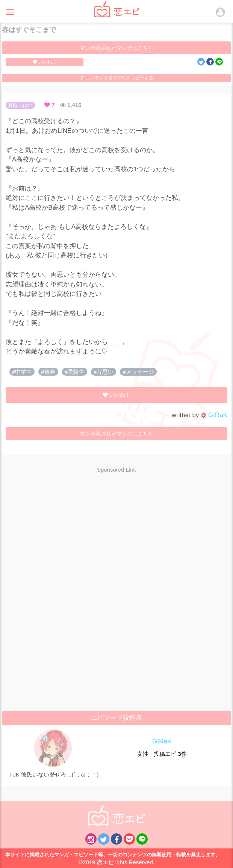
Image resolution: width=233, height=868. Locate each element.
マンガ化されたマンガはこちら (116, 48)
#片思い (104, 372)
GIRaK (214, 415)
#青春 (48, 372)
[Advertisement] (116, 533)
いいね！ (45, 62)
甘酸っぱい (20, 105)
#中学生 (22, 372)
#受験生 (75, 372)
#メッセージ (138, 372)
